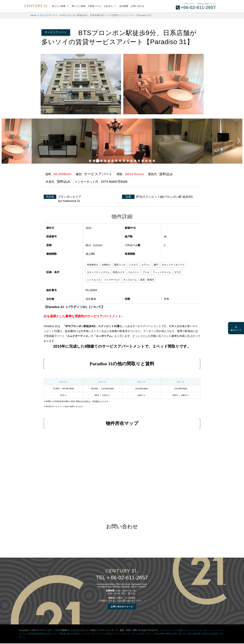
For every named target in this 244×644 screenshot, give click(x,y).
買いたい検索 (79, 6)
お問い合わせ (137, 6)
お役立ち (108, 6)
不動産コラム (95, 6)
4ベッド (181, 382)
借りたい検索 (59, 6)
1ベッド (63, 382)
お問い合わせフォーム (122, 607)
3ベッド (142, 382)
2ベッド (102, 382)
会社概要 (124, 6)
